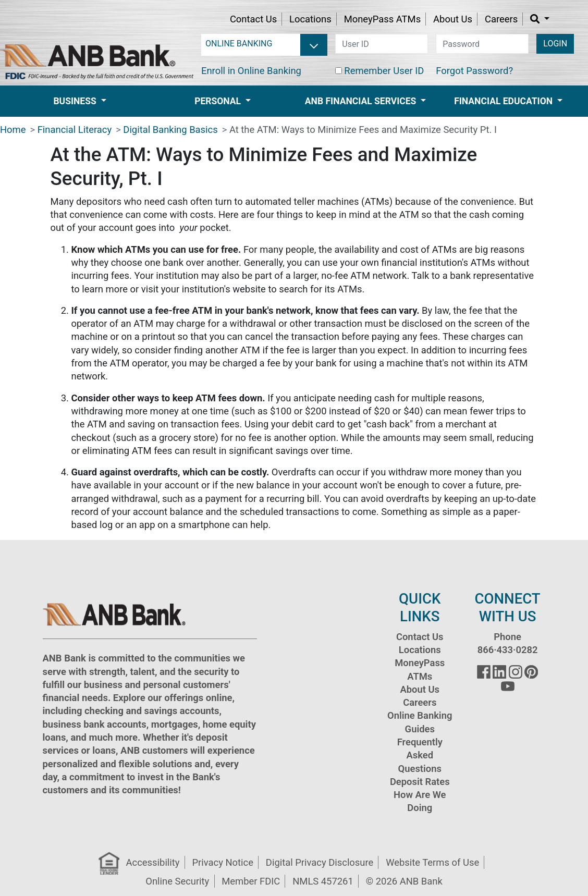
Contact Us (253, 19)
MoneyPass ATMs (382, 19)
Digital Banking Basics (170, 130)
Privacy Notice (222, 862)
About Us (453, 19)
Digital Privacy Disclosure (320, 862)
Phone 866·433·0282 (508, 643)
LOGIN (555, 44)
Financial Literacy (75, 130)
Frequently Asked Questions (420, 755)
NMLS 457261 (323, 881)
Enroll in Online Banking (251, 71)
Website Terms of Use (432, 862)
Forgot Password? (474, 71)
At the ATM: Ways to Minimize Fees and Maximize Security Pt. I (363, 130)
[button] (540, 19)
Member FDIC (251, 881)
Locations (310, 19)
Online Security (177, 881)
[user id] (382, 44)
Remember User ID (384, 71)
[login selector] (264, 44)
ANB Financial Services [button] (362, 101)
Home (13, 130)
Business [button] (76, 101)
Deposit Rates (420, 782)
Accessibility (153, 862)
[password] (482, 44)
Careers (501, 19)
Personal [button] (219, 101)
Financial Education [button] (504, 101)
